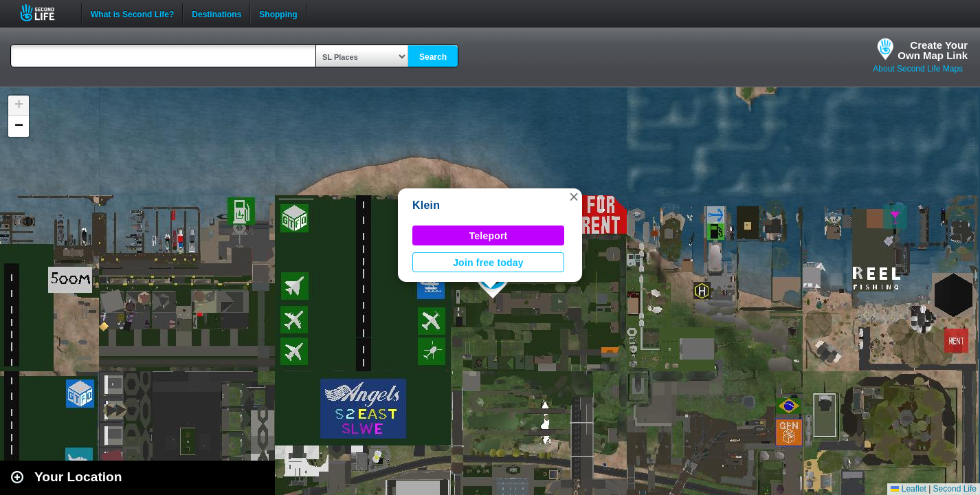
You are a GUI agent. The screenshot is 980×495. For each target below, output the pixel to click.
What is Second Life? (132, 13)
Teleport (489, 236)
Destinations (216, 13)
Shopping (278, 13)
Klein (426, 205)
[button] (574, 197)
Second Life (45, 13)
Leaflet (908, 489)
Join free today (488, 263)
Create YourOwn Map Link (933, 50)
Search (433, 57)
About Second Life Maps (918, 69)
